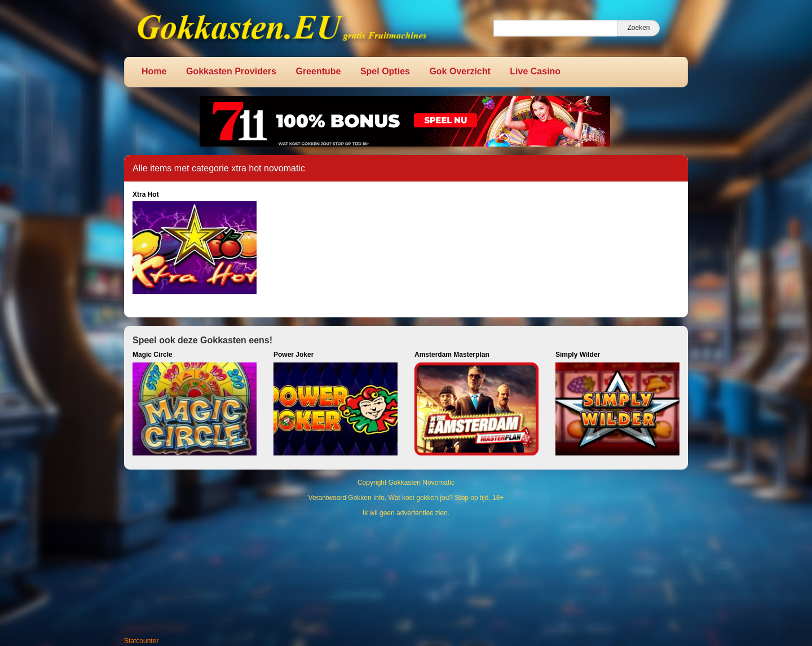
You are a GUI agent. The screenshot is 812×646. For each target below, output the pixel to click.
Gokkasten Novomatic (422, 483)
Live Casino (535, 71)
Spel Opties (385, 71)
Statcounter (141, 641)
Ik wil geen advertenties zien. (406, 513)
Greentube (318, 71)
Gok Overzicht (460, 71)
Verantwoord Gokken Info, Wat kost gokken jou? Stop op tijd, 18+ (406, 498)
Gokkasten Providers (231, 71)
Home (154, 71)
